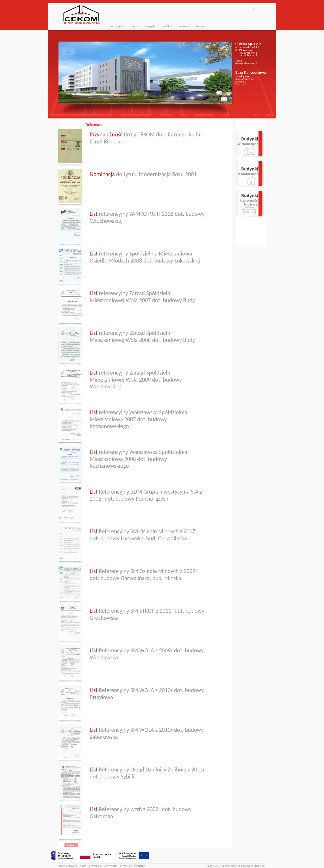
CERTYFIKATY (111, 866)
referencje (184, 26)
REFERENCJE (126, 866)
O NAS (83, 866)
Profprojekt (260, 866)
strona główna (118, 26)
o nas (135, 26)
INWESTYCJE (95, 866)
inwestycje (150, 26)
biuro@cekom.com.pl (246, 63)
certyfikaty (167, 26)
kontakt (200, 26)
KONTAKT (140, 866)
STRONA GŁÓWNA (68, 866)
